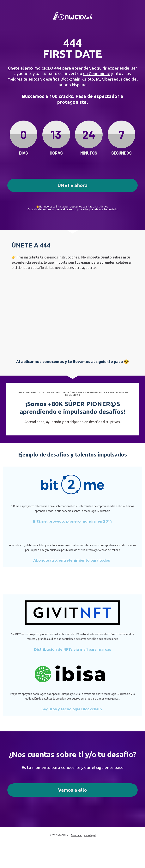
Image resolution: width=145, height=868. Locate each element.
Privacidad (77, 835)
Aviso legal (90, 835)
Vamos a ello (72, 790)
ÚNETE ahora (73, 185)
